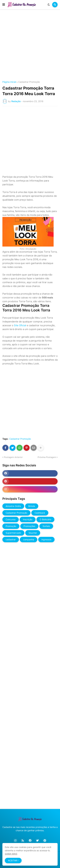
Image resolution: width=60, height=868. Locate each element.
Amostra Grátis (13, 506)
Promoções (29, 526)
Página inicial (9, 82)
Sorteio (46, 526)
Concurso (11, 519)
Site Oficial (20, 325)
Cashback (40, 513)
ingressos (46, 539)
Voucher (33, 533)
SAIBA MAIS (11, 854)
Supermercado (13, 533)
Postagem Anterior (13, 457)
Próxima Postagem (47, 457)
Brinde (32, 506)
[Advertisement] (30, 45)
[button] (4, 5)
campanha (29, 539)
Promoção (11, 526)
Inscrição (28, 519)
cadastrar (11, 539)
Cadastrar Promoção (29, 82)
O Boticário (45, 519)
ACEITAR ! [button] (13, 860)
